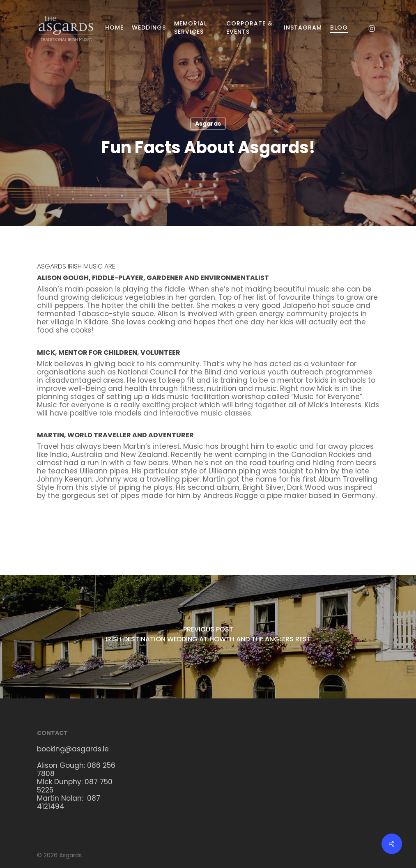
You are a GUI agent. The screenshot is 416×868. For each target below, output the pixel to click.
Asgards (208, 124)
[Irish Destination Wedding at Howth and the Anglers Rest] (208, 637)
